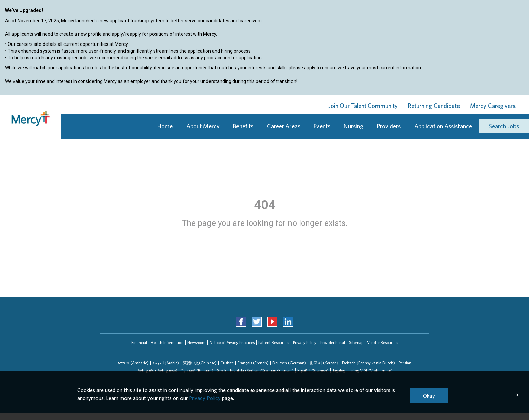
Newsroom (197, 343)
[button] (133, 363)
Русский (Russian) (197, 371)
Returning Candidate (434, 106)
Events (322, 126)
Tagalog (339, 371)
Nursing (354, 126)
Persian (405, 363)
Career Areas (284, 126)
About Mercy (203, 126)
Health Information (167, 343)
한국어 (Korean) (324, 363)
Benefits (243, 126)
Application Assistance (443, 126)
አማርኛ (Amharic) (133, 363)
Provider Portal (333, 343)
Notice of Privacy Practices (232, 343)
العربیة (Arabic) (166, 363)
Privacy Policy (305, 343)
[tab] (133, 363)
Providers (389, 126)
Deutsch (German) (289, 363)
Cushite (227, 363)
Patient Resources (274, 343)
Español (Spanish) (313, 371)
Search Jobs (504, 126)
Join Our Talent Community (363, 106)
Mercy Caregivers (493, 106)
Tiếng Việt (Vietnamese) (371, 371)
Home (165, 126)
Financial (139, 343)
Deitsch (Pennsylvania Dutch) (369, 363)
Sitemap (356, 343)
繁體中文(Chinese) (200, 363)
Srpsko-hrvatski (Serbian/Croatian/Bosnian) (255, 371)
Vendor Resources (383, 343)
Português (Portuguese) (157, 371)
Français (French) (253, 363)
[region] (264, 51)
